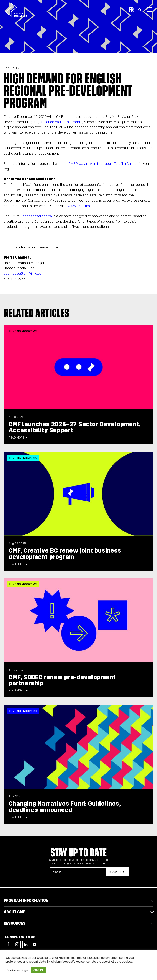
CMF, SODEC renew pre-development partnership (62, 680)
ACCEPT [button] (38, 970)
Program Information (26, 900)
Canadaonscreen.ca (36, 216)
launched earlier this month (61, 122)
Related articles (36, 313)
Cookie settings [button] (17, 970)
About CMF (14, 912)
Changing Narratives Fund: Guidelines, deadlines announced (65, 807)
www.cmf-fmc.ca (81, 206)
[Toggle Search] (140, 10)
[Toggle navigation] (149, 10)
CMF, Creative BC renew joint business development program (65, 554)
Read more (16, 438)
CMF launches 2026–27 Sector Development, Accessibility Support (75, 427)
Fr (131, 10)
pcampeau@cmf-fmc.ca (23, 274)
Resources (15, 923)
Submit (115, 872)
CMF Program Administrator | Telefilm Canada (103, 164)
